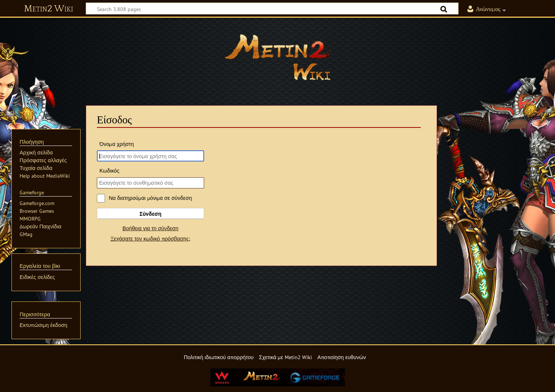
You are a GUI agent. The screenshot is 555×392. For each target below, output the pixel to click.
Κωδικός (109, 171)
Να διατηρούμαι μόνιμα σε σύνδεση (150, 198)
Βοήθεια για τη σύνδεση (150, 228)
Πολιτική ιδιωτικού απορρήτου (219, 357)
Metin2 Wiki (49, 9)
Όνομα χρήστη (117, 144)
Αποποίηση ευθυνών (341, 357)
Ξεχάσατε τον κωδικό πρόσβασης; (150, 238)
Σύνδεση (150, 214)
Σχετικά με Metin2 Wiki (285, 357)
